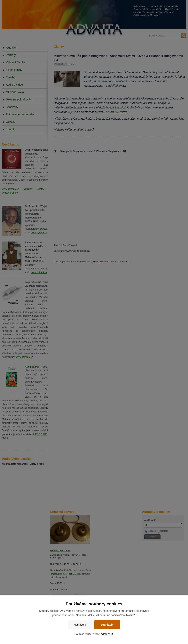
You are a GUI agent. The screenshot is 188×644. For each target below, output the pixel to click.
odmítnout (107, 634)
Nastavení (80, 625)
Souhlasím (107, 625)
